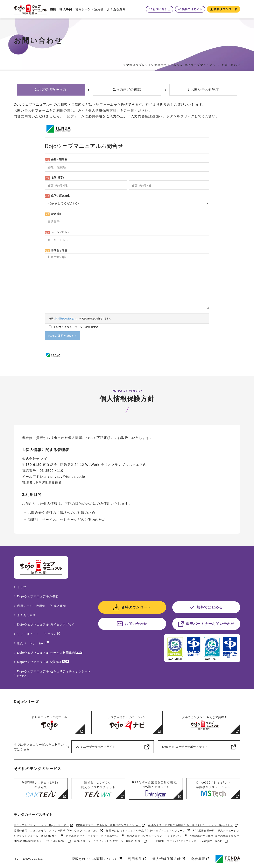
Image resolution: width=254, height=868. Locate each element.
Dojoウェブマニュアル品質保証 (39, 662)
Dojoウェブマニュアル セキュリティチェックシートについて (54, 674)
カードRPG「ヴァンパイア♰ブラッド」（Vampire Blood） (187, 841)
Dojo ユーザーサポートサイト (96, 747)
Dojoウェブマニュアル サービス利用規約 (46, 653)
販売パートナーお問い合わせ (210, 624)
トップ (22, 587)
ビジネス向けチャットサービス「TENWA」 (93, 836)
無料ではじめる (192, 9)
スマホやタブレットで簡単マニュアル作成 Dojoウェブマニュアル (169, 65)
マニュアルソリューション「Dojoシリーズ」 (41, 825)
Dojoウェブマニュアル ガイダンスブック (46, 624)
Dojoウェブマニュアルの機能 (38, 596)
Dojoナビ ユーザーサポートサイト (185, 747)
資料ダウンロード (226, 9)
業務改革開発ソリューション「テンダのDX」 (155, 836)
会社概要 (198, 859)
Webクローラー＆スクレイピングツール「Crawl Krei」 (108, 841)
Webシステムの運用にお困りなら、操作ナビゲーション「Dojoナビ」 (191, 825)
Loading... (127, 241)
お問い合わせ (161, 9)
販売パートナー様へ (31, 643)
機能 (53, 9)
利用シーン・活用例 (89, 9)
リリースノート (28, 634)
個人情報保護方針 (103, 110)
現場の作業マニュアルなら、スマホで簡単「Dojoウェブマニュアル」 (56, 831)
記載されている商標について (95, 859)
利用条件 (135, 859)
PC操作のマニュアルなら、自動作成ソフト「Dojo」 (108, 825)
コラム (52, 634)
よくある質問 (116, 9)
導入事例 (66, 9)
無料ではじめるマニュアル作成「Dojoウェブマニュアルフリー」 (146, 831)
